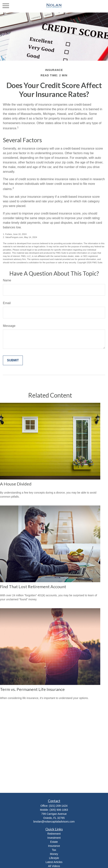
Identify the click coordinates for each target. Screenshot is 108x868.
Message (9, 326)
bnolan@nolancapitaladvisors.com (54, 822)
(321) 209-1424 (58, 806)
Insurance (54, 846)
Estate (54, 842)
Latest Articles (54, 862)
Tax (54, 850)
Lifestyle (54, 858)
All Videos (54, 866)
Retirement (54, 834)
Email (7, 303)
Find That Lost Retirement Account (33, 587)
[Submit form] (13, 360)
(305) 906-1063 (59, 810)
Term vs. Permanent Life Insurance (32, 689)
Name (7, 280)
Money (54, 854)
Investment (54, 838)
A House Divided (16, 484)
